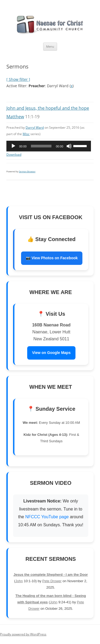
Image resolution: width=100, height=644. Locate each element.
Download (14, 155)
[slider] (41, 146)
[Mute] (69, 146)
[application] (49, 146)
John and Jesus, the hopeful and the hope (48, 108)
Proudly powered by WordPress (23, 634)
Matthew (15, 117)
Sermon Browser (27, 171)
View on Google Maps (51, 353)
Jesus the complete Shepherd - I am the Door (51, 575)
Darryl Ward (35, 127)
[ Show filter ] (18, 79)
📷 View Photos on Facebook (52, 258)
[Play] (13, 146)
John (19, 581)
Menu (50, 46)
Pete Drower (52, 581)
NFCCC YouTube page (48, 517)
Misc (26, 134)
